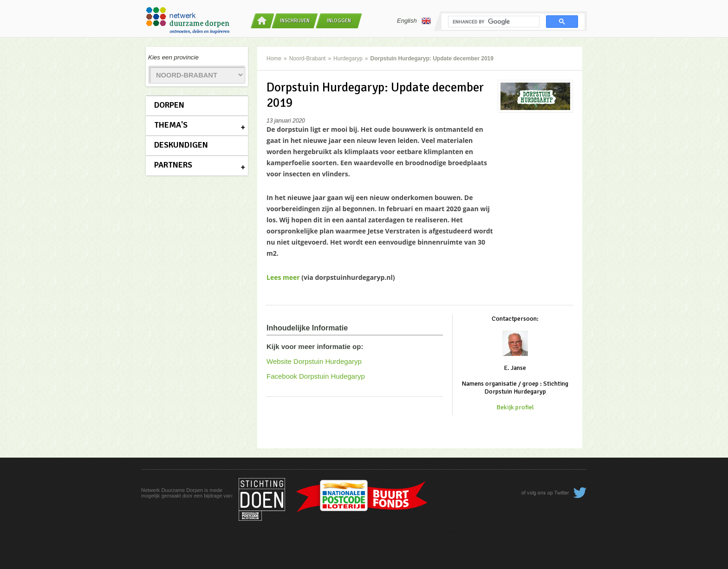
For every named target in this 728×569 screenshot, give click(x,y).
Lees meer (283, 277)
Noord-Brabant (308, 58)
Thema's (171, 125)
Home (274, 58)
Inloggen (339, 21)
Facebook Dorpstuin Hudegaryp (316, 376)
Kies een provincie (173, 57)
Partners (173, 165)
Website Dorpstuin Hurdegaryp (314, 361)
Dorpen (169, 105)
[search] (493, 22)
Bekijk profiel (515, 407)
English (414, 21)
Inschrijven (295, 21)
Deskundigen (181, 145)
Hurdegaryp (348, 58)
